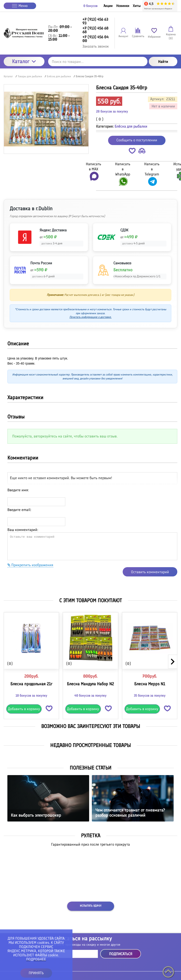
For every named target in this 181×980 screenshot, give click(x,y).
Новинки (123, 6)
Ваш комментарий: (23, 530)
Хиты (137, 6)
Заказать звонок (96, 46)
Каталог (24, 61)
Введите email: (19, 510)
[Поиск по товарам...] (98, 61)
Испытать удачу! (91, 906)
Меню (20, 6)
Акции (108, 6)
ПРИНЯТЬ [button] (36, 973)
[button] (132, 152)
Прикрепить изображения (30, 565)
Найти (163, 62)
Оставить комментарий (150, 572)
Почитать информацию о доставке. (90, 317)
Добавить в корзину (24, 709)
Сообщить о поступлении (137, 140)
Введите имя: (18, 490)
